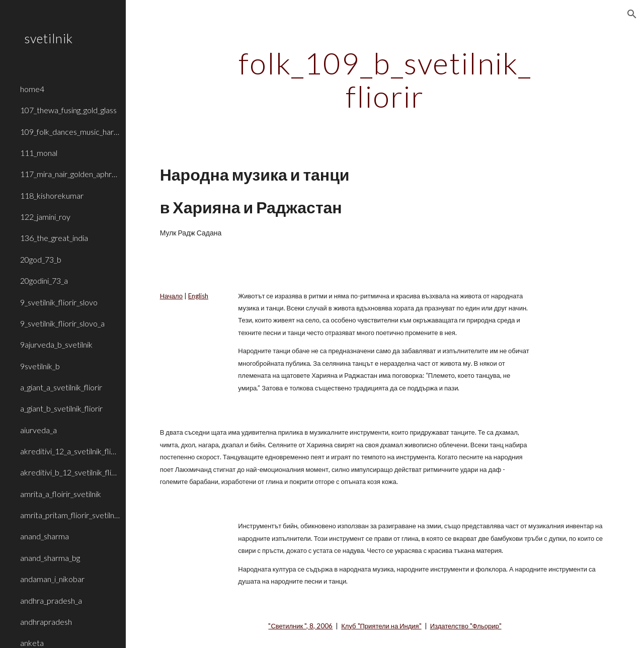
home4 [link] (32, 89)
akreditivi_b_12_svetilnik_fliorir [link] (70, 472)
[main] (385, 79)
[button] (632, 14)
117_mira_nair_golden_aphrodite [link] (70, 174)
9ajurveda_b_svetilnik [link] (56, 344)
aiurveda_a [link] (38, 430)
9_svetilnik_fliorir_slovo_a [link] (62, 323)
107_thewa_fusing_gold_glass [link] (68, 110)
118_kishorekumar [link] (52, 195)
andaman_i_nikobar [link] (52, 579)
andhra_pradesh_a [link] (51, 600)
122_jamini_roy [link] (45, 217)
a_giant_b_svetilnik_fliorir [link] (61, 408)
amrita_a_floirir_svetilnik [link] (61, 494)
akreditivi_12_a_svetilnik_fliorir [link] (70, 451)
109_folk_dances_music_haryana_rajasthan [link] (70, 132)
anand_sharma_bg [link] (50, 558)
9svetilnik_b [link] (40, 366)
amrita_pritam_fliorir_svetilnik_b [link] (70, 515)
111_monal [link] (39, 153)
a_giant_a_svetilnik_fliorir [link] (61, 387)
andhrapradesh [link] (46, 622)
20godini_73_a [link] (44, 280)
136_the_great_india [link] (54, 238)
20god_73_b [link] (41, 259)
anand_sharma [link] (45, 536)
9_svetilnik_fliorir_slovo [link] (59, 302)
